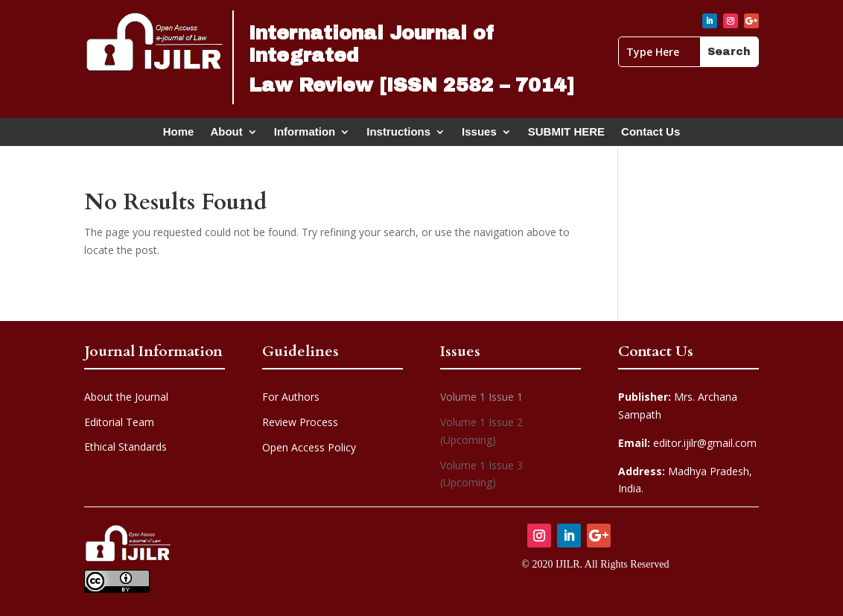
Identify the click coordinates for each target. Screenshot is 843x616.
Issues (479, 135)
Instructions (398, 135)
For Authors (291, 397)
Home (179, 135)
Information (305, 135)
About (226, 135)
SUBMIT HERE (566, 135)
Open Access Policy (309, 447)
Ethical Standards (125, 447)
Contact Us (650, 135)
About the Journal (126, 397)
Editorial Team (119, 422)
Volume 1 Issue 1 (481, 397)
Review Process (300, 422)
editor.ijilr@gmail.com (687, 443)
